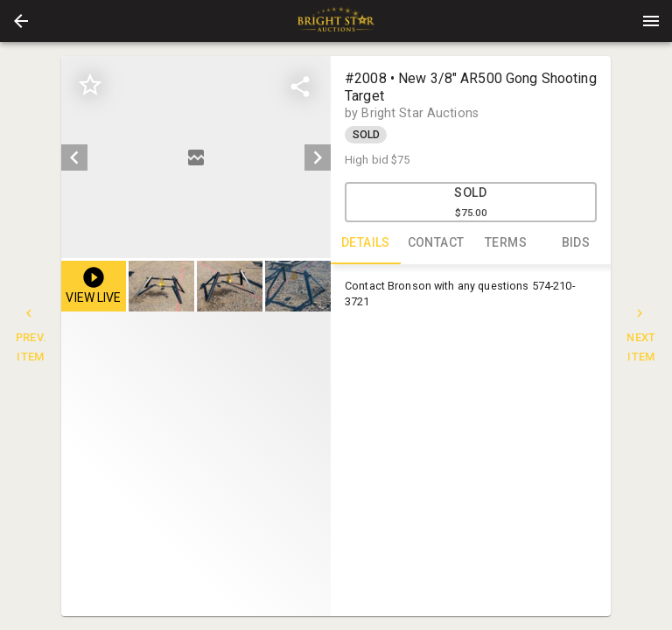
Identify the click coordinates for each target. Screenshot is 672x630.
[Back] (21, 21)
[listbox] (196, 157)
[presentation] (336, 21)
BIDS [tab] (576, 243)
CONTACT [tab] (436, 243)
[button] (21, 21)
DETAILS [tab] (366, 243)
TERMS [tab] (506, 243)
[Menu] (651, 21)
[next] (318, 157)
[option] (196, 157)
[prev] (74, 157)
